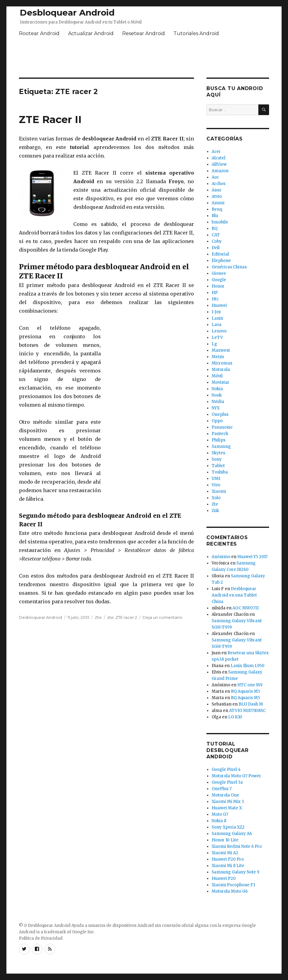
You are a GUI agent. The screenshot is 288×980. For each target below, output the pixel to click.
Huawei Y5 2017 (252, 557)
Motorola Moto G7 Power (236, 776)
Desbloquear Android (67, 13)
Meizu (218, 357)
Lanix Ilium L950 (248, 666)
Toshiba (220, 472)
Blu (215, 216)
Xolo (216, 498)
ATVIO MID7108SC (247, 711)
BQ (215, 229)
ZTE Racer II (50, 119)
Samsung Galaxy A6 (232, 834)
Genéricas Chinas (229, 267)
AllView (219, 164)
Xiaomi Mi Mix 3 (228, 802)
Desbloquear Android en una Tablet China (234, 595)
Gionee (219, 273)
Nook (217, 395)
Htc (215, 299)
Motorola (221, 370)
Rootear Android (39, 33)
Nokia (217, 389)
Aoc (215, 177)
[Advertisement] (144, 58)
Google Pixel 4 (226, 769)
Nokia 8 (219, 821)
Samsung (221, 446)
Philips (219, 440)
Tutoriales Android (196, 33)
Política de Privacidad (41, 938)
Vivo (216, 485)
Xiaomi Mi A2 (225, 853)
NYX (216, 408)
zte (110, 617)
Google (219, 280)
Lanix (217, 318)
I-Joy (216, 312)
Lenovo (219, 331)
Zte (98, 617)
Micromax (222, 363)
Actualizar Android (91, 33)
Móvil (217, 376)
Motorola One (225, 795)
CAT (216, 235)
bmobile (220, 222)
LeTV (217, 338)
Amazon (220, 171)
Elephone (221, 261)
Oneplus (220, 414)
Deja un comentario (162, 617)
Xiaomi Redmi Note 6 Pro (237, 846)
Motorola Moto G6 (230, 891)
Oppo (217, 421)
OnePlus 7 (222, 789)
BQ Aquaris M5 (245, 691)
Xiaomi (219, 491)
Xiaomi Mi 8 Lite (228, 866)
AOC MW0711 (246, 608)
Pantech (220, 434)
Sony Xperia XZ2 (228, 827)
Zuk (215, 511)
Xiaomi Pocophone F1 (233, 885)
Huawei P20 (224, 878)
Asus (216, 190)
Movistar (221, 382)
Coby (217, 241)
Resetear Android (144, 33)
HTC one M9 (250, 685)
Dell (216, 248)
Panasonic (222, 427)
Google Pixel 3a (227, 782)
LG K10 (235, 717)
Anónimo (221, 557)
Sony (217, 459)
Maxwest (221, 350)
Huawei (219, 305)
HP (215, 293)
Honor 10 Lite (225, 840)
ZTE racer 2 (126, 617)
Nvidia (218, 402)
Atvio (217, 196)
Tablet (218, 466)
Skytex (219, 453)
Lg (214, 344)
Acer (216, 152)
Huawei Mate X (227, 808)
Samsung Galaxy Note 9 (235, 872)
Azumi (218, 203)
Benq (217, 209)
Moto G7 (220, 814)
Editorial (220, 254)
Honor (218, 286)
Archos (219, 184)
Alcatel (219, 158)
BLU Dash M (251, 704)
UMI (216, 479)
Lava (217, 325)
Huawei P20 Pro (228, 859)
